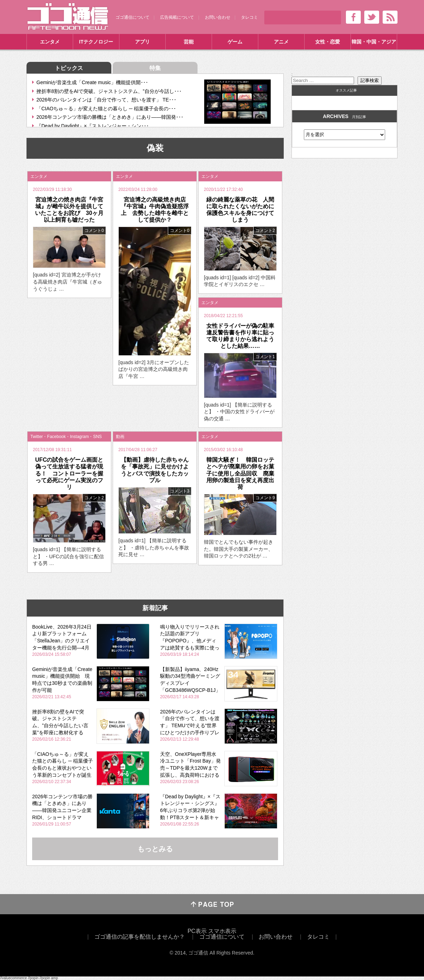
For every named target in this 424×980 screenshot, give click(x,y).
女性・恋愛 (328, 42)
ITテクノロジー (96, 42)
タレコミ (249, 17)
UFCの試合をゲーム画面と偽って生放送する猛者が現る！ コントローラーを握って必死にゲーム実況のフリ (69, 473)
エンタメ (50, 42)
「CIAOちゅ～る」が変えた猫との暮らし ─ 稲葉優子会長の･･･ (106, 109)
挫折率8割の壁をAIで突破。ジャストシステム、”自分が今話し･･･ (109, 91)
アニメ (281, 42)
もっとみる (155, 849)
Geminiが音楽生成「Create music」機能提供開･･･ (92, 82)
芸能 (189, 42)
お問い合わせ (218, 17)
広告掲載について (177, 17)
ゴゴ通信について (132, 17)
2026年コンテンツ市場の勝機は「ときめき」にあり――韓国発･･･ (110, 117)
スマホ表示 (222, 931)
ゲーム (235, 42)
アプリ (142, 42)
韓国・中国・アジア (374, 42)
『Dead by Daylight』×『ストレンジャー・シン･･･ (93, 126)
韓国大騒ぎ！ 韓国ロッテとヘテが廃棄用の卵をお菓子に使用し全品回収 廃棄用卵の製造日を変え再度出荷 (240, 473)
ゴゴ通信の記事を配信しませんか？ (140, 937)
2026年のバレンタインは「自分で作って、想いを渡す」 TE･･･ (106, 100)
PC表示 (197, 931)
